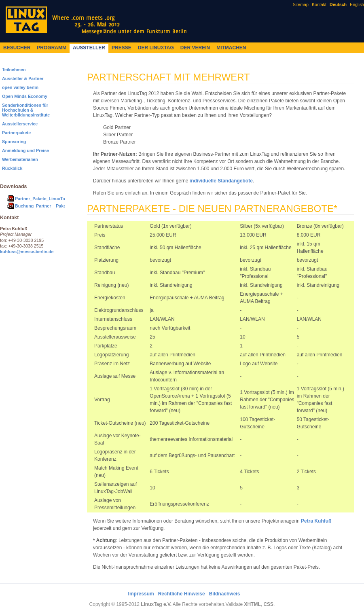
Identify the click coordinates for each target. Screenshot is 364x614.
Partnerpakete (16, 133)
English (357, 4)
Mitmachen (231, 48)
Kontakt (319, 4)
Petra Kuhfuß (316, 521)
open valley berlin (20, 87)
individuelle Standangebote (221, 181)
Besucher (17, 48)
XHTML (252, 604)
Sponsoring (14, 142)
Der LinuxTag (156, 48)
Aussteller (89, 48)
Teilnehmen (14, 70)
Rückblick (12, 168)
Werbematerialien (20, 159)
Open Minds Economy (25, 96)
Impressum (141, 594)
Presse (122, 48)
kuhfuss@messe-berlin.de (27, 252)
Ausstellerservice (20, 124)
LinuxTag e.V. (156, 604)
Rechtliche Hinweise (182, 594)
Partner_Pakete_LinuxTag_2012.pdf (51, 199)
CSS (268, 604)
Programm (52, 48)
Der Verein (195, 48)
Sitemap (301, 4)
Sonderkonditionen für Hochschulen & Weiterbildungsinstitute (26, 110)
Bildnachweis (225, 594)
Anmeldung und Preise (25, 150)
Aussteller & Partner (23, 78)
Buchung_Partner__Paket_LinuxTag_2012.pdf (62, 206)
